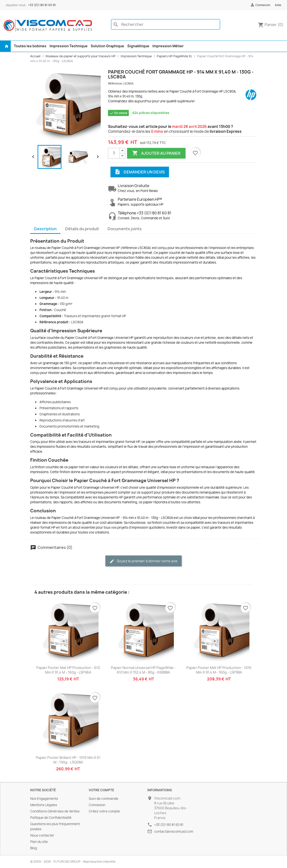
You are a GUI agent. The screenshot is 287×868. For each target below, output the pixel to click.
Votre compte (101, 790)
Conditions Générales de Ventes (55, 811)
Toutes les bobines (30, 46)
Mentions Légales (44, 805)
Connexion (97, 805)
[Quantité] (114, 153)
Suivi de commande (104, 799)
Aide (278, 5)
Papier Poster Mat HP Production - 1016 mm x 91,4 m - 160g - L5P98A (219, 670)
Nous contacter (42, 835)
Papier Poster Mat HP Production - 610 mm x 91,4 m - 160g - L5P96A (68, 670)
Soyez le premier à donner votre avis (143, 561)
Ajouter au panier (156, 153)
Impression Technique (69, 46)
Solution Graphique (107, 46)
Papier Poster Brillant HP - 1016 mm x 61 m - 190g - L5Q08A (68, 760)
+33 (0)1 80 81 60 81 (42, 5)
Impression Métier (168, 46)
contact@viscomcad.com (174, 831)
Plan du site (39, 842)
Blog (34, 848)
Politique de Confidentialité (51, 818)
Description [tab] (45, 229)
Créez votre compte (104, 811)
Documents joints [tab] (125, 229)
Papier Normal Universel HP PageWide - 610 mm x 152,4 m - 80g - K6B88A (143, 670)
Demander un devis (140, 172)
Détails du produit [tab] (82, 229)
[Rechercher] (166, 24)
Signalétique (138, 46)
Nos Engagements (44, 799)
